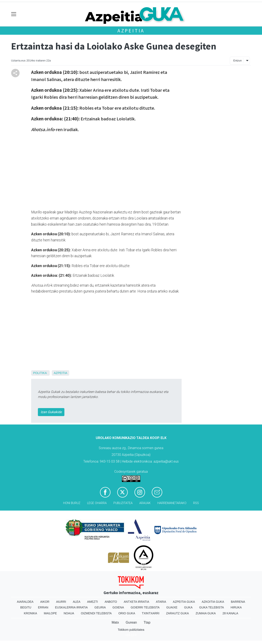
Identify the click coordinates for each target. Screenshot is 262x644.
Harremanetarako (172, 503)
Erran (43, 607)
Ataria (161, 602)
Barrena (238, 602)
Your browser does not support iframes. (80, 170)
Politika (40, 373)
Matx (115, 622)
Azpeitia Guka (184, 602)
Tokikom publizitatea (131, 630)
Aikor (45, 602)
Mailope (50, 613)
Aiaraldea (25, 602)
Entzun (238, 61)
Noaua (69, 613)
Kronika (30, 613)
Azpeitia (131, 31)
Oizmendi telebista (96, 613)
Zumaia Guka (206, 613)
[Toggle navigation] (14, 14)
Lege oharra (97, 503)
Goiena (118, 607)
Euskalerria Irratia (71, 607)
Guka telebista (212, 607)
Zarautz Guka (177, 613)
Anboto (111, 602)
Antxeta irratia (136, 602)
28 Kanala (230, 613)
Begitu (26, 607)
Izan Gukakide (51, 412)
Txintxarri (151, 613)
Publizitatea (123, 503)
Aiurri (61, 602)
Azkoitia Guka (213, 602)
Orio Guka (127, 613)
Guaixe (172, 607)
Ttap (147, 622)
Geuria (100, 607)
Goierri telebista (145, 607)
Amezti (92, 602)
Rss (196, 503)
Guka (188, 607)
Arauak (145, 503)
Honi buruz (72, 503)
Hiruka (236, 607)
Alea (77, 602)
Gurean (131, 622)
